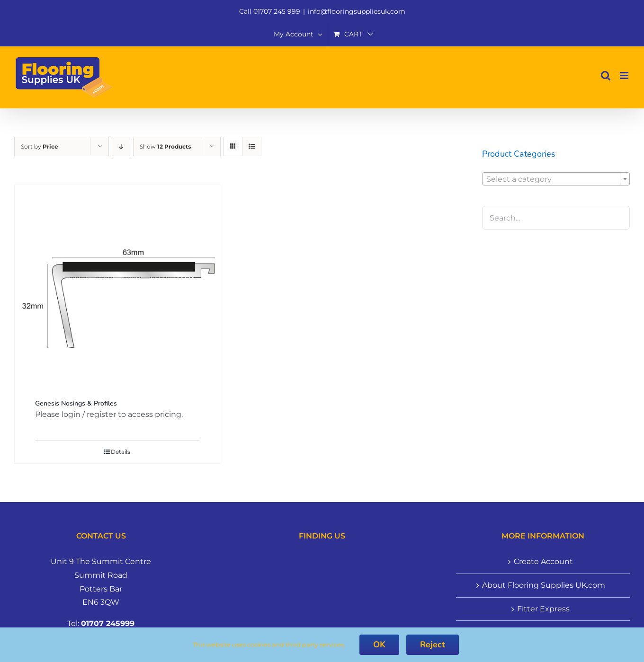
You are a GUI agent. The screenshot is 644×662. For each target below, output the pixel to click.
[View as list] (252, 146)
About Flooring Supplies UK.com (544, 585)
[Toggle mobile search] (606, 75)
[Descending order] (121, 146)
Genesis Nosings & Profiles (76, 403)
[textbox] (556, 179)
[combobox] (556, 179)
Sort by (40, 146)
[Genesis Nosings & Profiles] (117, 287)
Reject (433, 644)
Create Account (543, 561)
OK (379, 644)
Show (165, 146)
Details (121, 452)
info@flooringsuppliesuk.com (357, 11)
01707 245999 (108, 623)
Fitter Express (543, 609)
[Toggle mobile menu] (625, 75)
